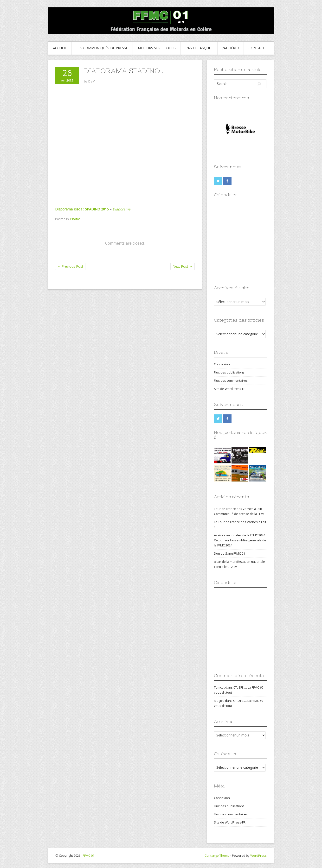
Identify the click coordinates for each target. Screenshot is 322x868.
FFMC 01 (89, 855)
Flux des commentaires (231, 380)
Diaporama (122, 209)
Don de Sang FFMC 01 (229, 553)
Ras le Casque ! (199, 48)
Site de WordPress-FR (230, 389)
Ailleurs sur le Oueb (157, 48)
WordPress (258, 855)
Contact (257, 48)
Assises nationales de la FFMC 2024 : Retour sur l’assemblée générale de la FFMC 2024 (240, 540)
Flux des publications (229, 372)
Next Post (183, 266)
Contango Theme (217, 855)
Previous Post (70, 266)
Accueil (60, 48)
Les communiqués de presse (102, 48)
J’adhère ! (231, 48)
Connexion (222, 364)
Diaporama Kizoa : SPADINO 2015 (82, 209)
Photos (75, 219)
